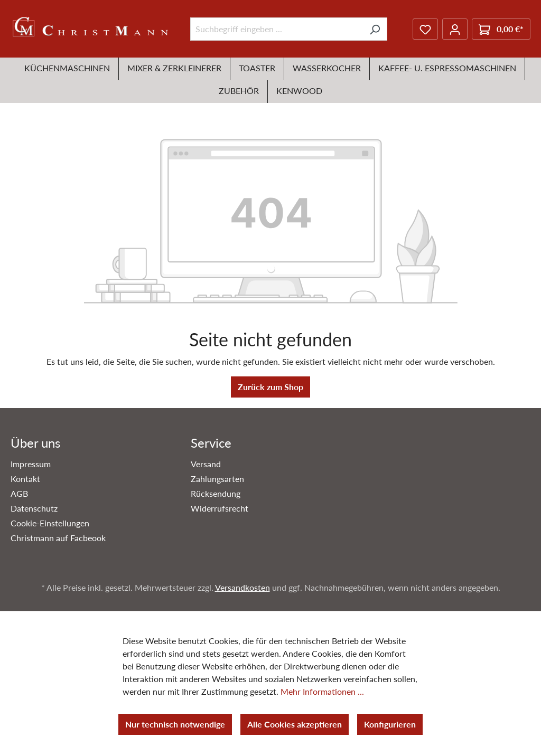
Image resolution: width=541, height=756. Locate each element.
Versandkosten (242, 587)
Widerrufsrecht (220, 508)
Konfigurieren (390, 724)
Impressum (31, 464)
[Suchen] (375, 29)
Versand (206, 464)
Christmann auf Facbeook (58, 538)
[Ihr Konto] (455, 29)
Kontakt (25, 479)
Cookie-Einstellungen (50, 523)
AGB (19, 493)
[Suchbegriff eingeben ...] (277, 29)
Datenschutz (34, 508)
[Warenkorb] (501, 29)
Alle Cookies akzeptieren (295, 724)
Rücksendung (216, 493)
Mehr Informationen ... (322, 691)
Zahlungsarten (217, 479)
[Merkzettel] (425, 29)
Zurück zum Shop (270, 387)
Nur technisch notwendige (175, 724)
